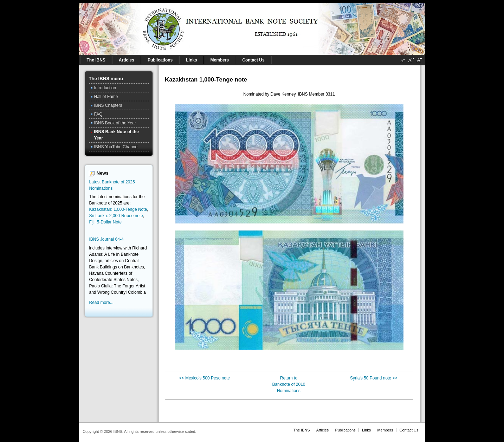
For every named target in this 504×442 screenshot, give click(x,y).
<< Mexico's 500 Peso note (205, 378)
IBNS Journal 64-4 (106, 239)
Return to (289, 378)
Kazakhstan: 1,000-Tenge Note (118, 209)
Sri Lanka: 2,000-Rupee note (116, 216)
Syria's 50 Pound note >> (374, 378)
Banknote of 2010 (289, 384)
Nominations (289, 391)
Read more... (101, 303)
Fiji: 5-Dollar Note (106, 222)
